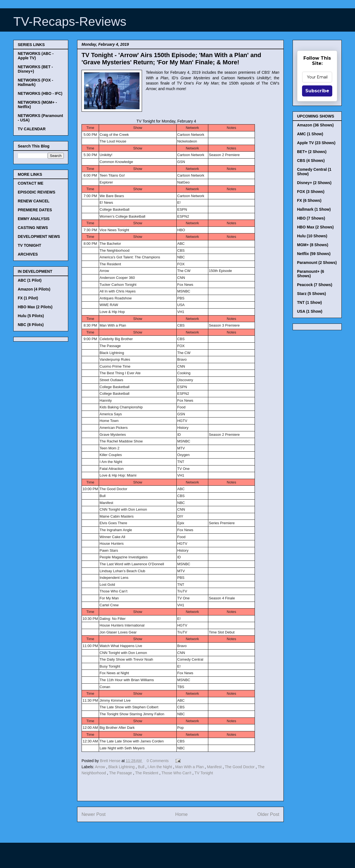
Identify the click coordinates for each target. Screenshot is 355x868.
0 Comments (158, 761)
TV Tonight (204, 773)
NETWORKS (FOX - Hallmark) (35, 82)
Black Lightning (122, 767)
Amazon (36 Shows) (315, 125)
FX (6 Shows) (309, 200)
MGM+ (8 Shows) (313, 245)
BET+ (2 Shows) (312, 152)
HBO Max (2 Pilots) (35, 307)
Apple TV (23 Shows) (316, 143)
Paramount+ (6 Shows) (311, 274)
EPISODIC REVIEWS (36, 192)
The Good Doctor (240, 767)
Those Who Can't (177, 773)
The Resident (147, 773)
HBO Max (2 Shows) (315, 227)
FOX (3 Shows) (311, 192)
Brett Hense (111, 761)
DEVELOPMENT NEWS (39, 236)
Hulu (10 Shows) (312, 236)
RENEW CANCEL (34, 201)
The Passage (121, 773)
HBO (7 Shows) (311, 218)
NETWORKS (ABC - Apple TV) (36, 56)
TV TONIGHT (30, 245)
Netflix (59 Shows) (314, 254)
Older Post (268, 814)
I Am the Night (160, 767)
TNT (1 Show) (309, 302)
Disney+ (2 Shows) (314, 183)
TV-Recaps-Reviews (70, 21)
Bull (142, 767)
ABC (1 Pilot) (30, 280)
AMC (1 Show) (310, 134)
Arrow (100, 767)
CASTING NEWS (33, 228)
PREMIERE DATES (35, 210)
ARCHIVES (28, 254)
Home (182, 814)
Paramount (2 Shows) (317, 263)
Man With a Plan (190, 767)
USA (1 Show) (310, 311)
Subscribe (317, 91)
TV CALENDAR (32, 129)
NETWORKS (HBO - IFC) (40, 93)
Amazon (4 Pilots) (34, 289)
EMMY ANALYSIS (34, 219)
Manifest (215, 767)
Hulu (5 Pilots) (31, 316)
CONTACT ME (31, 183)
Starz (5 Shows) (311, 294)
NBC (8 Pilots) (31, 325)
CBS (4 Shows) (311, 161)
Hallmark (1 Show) (314, 209)
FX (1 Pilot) (28, 298)
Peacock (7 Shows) (315, 285)
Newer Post (94, 814)
